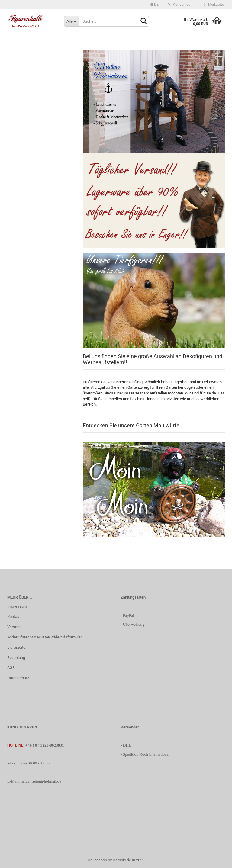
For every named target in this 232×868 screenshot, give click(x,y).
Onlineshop (97, 860)
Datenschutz (18, 678)
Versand (14, 627)
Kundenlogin (181, 5)
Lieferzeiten (17, 647)
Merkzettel (214, 5)
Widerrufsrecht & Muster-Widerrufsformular (45, 637)
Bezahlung (16, 658)
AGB (11, 668)
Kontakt (14, 617)
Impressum (17, 606)
